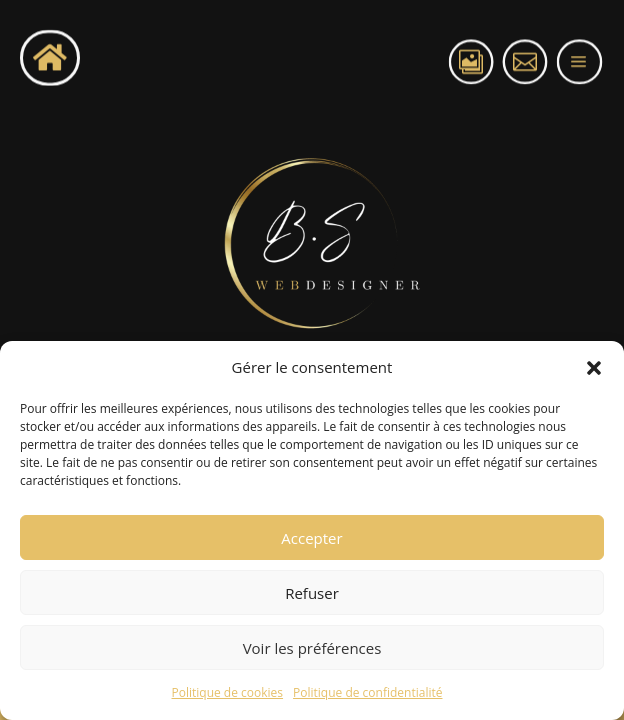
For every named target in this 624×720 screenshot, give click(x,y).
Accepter (311, 538)
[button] (594, 368)
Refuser (312, 593)
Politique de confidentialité (367, 692)
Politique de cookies (228, 692)
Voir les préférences (312, 648)
